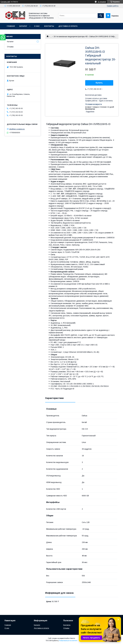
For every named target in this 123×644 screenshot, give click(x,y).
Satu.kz (72, 638)
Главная (11, 26)
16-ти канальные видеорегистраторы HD (71, 36)
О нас (37, 26)
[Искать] (101, 16)
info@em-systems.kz (17, 129)
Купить (99, 83)
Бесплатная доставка (93, 95)
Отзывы (10, 47)
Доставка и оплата (68, 26)
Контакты (49, 26)
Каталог (23, 26)
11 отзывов (102, 2)
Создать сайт (5, 2)
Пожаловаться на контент (68, 641)
